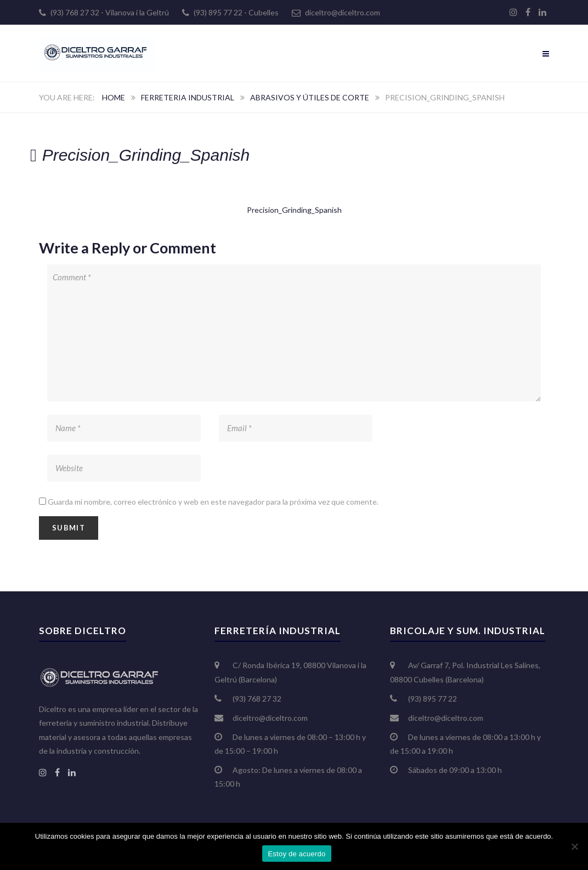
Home (114, 97)
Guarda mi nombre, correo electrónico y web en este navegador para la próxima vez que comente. (213, 502)
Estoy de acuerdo (296, 854)
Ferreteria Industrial (188, 97)
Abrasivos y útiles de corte (310, 97)
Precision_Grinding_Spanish (294, 210)
